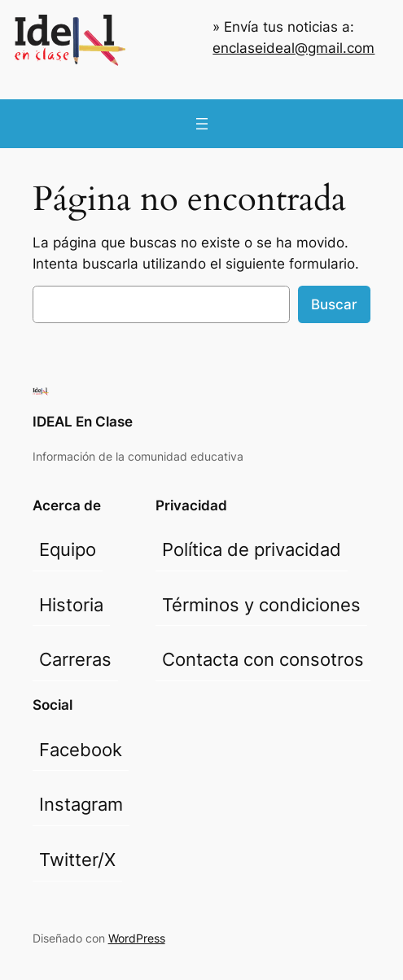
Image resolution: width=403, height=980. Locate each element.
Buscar (334, 304)
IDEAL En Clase (83, 422)
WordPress (137, 938)
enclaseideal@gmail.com (293, 48)
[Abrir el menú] (202, 124)
